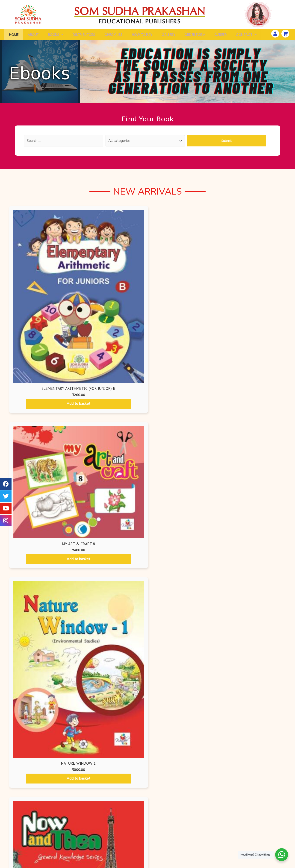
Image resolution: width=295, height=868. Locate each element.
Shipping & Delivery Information (201, 839)
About (33, 36)
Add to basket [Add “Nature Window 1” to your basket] (183, 312)
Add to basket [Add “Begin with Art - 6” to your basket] (114, 589)
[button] (147, 781)
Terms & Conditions (201, 847)
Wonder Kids (92, 830)
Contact (246, 36)
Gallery (168, 36)
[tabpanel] (147, 507)
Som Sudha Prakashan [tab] (254, 385)
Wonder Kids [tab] (148, 385)
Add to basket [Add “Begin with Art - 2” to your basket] (114, 473)
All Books (37, 830)
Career (220, 36)
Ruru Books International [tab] (103, 385)
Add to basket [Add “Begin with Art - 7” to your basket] (181, 590)
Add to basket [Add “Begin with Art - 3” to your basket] (181, 472)
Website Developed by (253, 865)
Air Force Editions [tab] (25, 385)
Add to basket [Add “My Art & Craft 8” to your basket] (112, 284)
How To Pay (142, 36)
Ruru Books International (92, 855)
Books (56, 36)
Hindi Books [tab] (221, 385)
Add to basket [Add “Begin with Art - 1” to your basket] (47, 473)
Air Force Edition (92, 839)
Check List (114, 36)
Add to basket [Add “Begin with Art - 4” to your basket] (248, 472)
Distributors (84, 36)
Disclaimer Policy (201, 855)
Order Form (195, 36)
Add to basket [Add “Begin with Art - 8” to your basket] (248, 589)
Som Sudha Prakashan (92, 847)
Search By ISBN (37, 839)
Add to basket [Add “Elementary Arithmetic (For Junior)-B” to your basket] (42, 315)
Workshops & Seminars (256, 830)
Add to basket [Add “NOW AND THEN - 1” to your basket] (253, 307)
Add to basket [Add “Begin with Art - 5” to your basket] (47, 561)
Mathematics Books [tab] (184, 385)
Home (14, 36)
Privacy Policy (201, 830)
